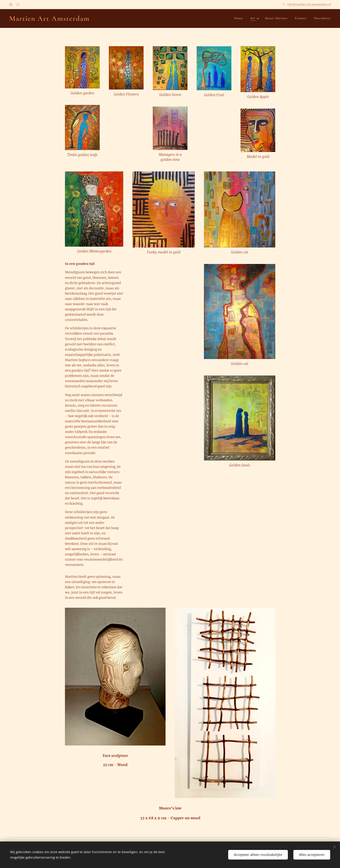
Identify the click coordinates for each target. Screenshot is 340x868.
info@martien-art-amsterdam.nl (309, 4)
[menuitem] (215, 19)
